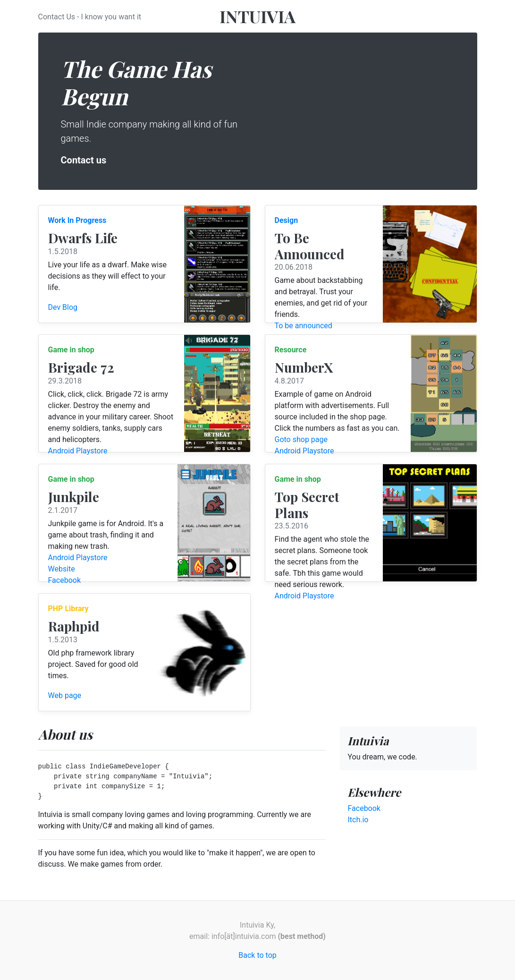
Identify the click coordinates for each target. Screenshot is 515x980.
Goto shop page (301, 439)
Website (62, 569)
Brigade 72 (81, 367)
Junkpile (74, 497)
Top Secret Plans (307, 505)
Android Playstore (78, 451)
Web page (65, 695)
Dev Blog (63, 307)
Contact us (84, 160)
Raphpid (74, 626)
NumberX (304, 367)
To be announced (304, 326)
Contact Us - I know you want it (90, 17)
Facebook (64, 580)
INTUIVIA (257, 16)
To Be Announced (310, 246)
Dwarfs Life (83, 238)
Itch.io (358, 820)
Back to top (257, 955)
